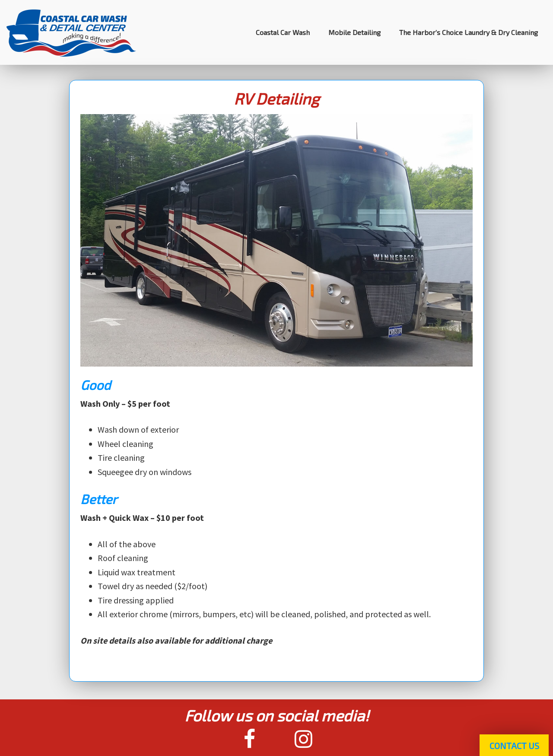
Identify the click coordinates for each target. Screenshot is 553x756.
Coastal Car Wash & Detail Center (71, 32)
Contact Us (514, 746)
